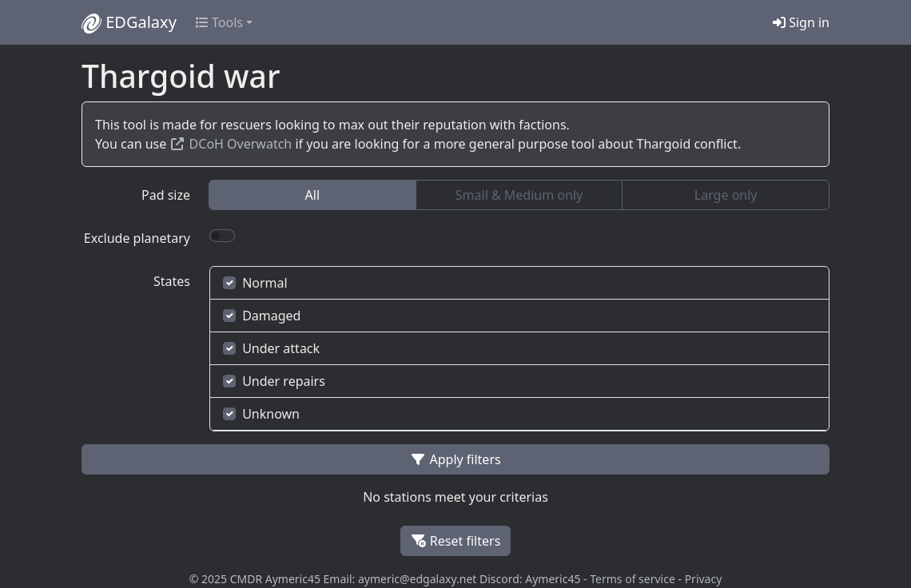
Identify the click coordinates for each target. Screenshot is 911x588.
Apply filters (455, 459)
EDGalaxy (129, 22)
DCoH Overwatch (231, 144)
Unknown (261, 414)
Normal (255, 283)
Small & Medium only (519, 195)
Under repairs (274, 381)
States (172, 281)
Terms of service (633, 579)
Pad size (166, 195)
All (312, 195)
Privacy (704, 579)
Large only (726, 195)
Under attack (271, 348)
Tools (219, 22)
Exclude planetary (137, 238)
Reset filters (456, 541)
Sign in (801, 22)
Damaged (262, 316)
